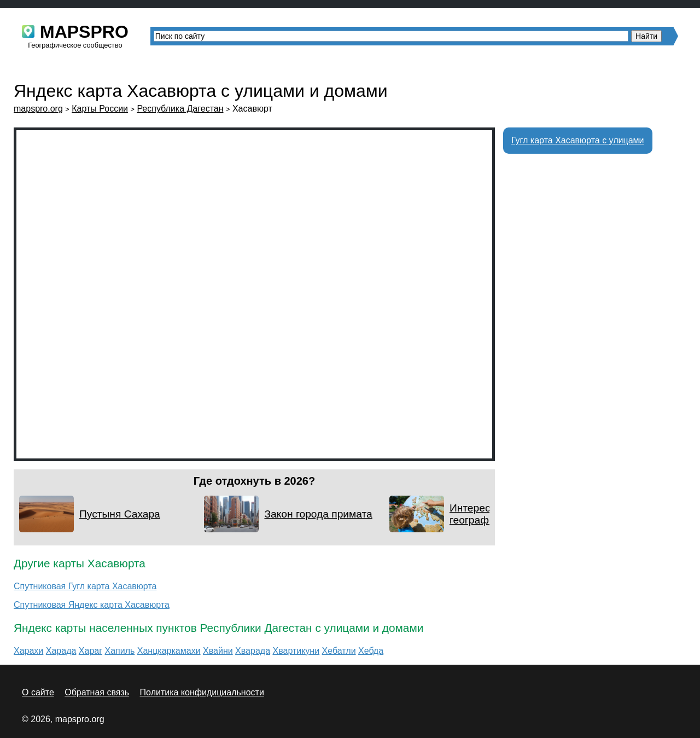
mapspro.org (38, 109)
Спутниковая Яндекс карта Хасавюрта (92, 605)
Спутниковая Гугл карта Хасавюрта (85, 586)
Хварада (253, 651)
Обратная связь (97, 692)
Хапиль (119, 651)
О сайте (38, 692)
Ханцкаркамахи (169, 651)
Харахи (28, 651)
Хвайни (218, 651)
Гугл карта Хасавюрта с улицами (578, 140)
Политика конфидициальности (202, 692)
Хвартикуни (296, 651)
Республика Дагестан (180, 109)
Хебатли (339, 651)
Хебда (371, 651)
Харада (61, 651)
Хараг (91, 651)
